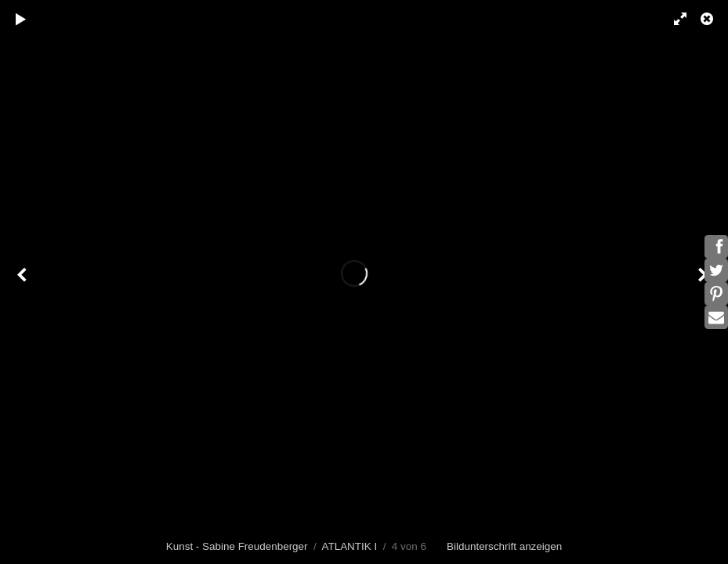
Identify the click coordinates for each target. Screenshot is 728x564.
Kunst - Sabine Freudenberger (237, 546)
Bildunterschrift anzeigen (504, 546)
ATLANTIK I (349, 546)
